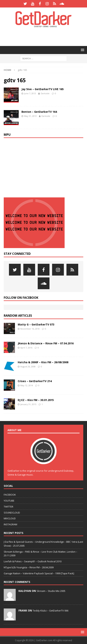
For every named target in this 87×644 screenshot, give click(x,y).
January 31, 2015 (28, 404)
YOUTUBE (9, 501)
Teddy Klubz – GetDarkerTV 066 (51, 611)
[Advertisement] (45, 36)
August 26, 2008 (28, 366)
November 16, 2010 (30, 329)
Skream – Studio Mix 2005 (51, 591)
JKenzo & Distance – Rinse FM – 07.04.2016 (46, 343)
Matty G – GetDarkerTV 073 (36, 324)
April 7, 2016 (26, 348)
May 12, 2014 (27, 385)
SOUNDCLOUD (12, 513)
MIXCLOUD (10, 518)
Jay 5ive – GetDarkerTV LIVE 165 (43, 89)
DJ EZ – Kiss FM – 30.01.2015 (36, 400)
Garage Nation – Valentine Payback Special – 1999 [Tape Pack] (39, 573)
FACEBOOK (10, 495)
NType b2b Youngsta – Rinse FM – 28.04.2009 (29, 567)
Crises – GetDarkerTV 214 (35, 381)
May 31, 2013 (30, 116)
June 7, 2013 (30, 93)
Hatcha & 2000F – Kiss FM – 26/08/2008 (43, 362)
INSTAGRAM (10, 524)
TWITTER (8, 507)
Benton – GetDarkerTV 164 (39, 112)
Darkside (45, 93)
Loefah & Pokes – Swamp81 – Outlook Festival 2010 (33, 561)
